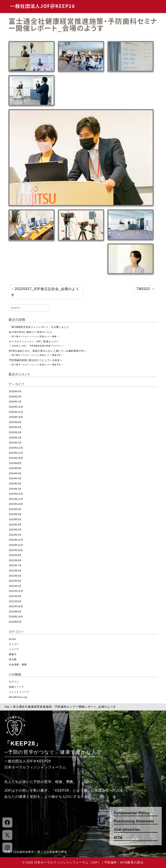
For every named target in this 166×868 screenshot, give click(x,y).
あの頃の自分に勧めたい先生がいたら (34, 334)
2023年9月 (15, 509)
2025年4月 (15, 427)
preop (12, 639)
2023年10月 (16, 504)
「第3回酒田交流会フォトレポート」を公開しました (39, 327)
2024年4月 (15, 478)
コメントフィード (19, 692)
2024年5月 (15, 473)
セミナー (14, 644)
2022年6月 (15, 571)
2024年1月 (15, 489)
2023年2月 (15, 530)
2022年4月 (15, 581)
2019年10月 (16, 606)
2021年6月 (15, 601)
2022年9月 (15, 555)
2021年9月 (15, 596)
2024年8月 (15, 463)
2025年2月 (15, 438)
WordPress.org (18, 697)
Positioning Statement (134, 821)
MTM (118, 838)
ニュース (14, 649)
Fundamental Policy (132, 813)
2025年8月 (15, 422)
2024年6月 (15, 468)
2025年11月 (16, 412)
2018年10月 (16, 617)
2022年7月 (15, 565)
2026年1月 (15, 402)
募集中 (13, 654)
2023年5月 (15, 519)
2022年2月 (15, 586)
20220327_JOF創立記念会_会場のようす (45, 292)
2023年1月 (15, 535)
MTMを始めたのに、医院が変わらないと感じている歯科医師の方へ (48, 353)
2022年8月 (15, 560)
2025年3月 (15, 432)
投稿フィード (17, 687)
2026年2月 (15, 397)
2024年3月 (15, 484)
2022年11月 (16, 545)
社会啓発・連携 (18, 665)
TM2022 (143, 289)
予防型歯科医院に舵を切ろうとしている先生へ (36, 362)
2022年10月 (16, 550)
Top (7, 707)
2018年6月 (15, 622)
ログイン (14, 682)
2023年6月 (15, 514)
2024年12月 (16, 448)
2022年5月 (15, 576)
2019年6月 (15, 612)
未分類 (13, 659)
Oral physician (127, 829)
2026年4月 (15, 391)
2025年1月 (15, 443)
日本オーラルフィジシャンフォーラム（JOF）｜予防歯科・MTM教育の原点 (89, 862)
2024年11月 (16, 453)
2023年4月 (15, 525)
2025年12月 (16, 407)
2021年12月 (16, 591)
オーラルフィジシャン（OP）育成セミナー (36, 344)
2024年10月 (16, 458)
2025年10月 (16, 417)
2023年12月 (16, 494)
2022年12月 (16, 540)
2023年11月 (16, 499)
